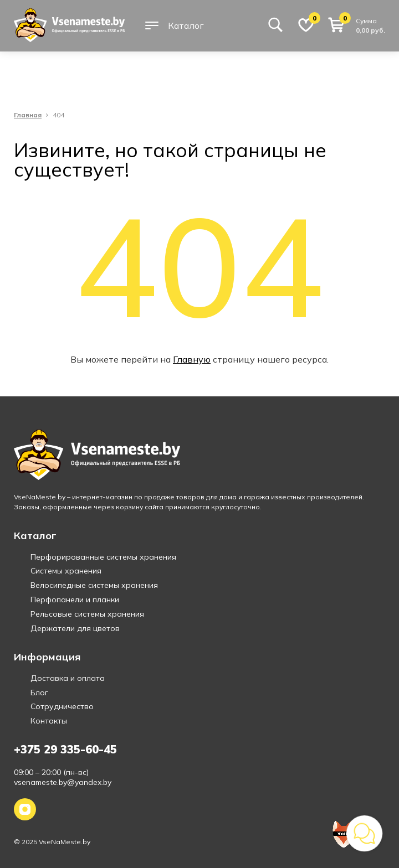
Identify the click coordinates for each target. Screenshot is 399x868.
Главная (28, 115)
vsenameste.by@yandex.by (63, 782)
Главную (192, 359)
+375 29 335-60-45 (65, 749)
